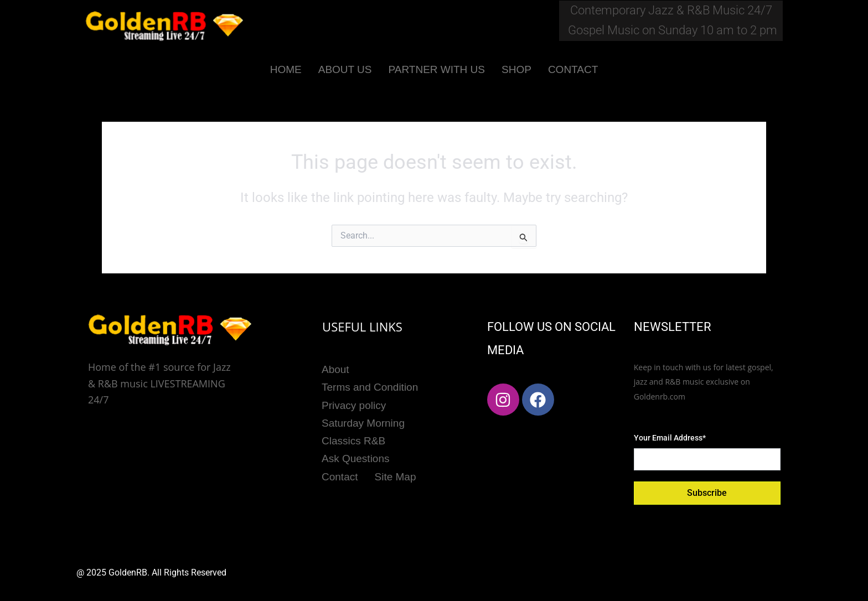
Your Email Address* (670, 438)
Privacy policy (354, 404)
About (335, 369)
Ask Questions (356, 456)
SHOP (516, 69)
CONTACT (573, 69)
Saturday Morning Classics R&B (363, 429)
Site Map (396, 473)
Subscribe (707, 493)
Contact (340, 473)
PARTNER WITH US (436, 69)
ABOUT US (345, 69)
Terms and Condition (370, 386)
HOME (286, 69)
